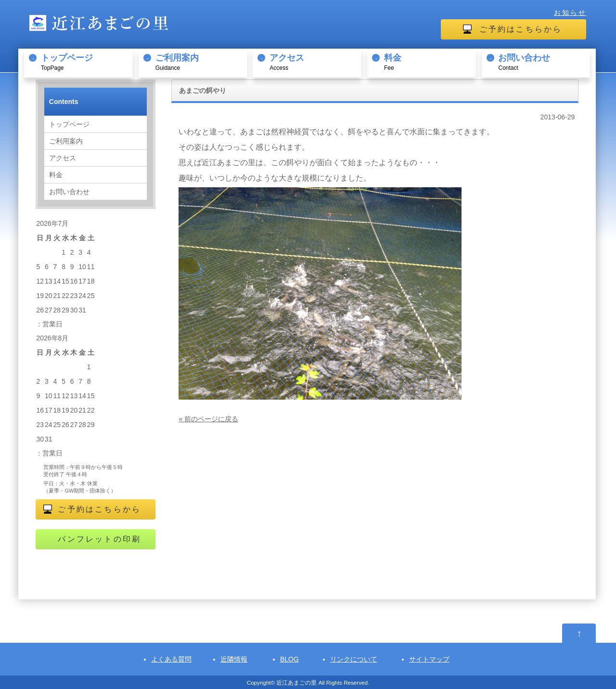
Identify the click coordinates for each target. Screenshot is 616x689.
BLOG (289, 659)
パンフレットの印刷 (99, 539)
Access (314, 62)
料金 (56, 175)
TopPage (85, 62)
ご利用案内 (66, 141)
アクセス (63, 158)
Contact (543, 62)
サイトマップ (429, 659)
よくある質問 (171, 659)
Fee (429, 62)
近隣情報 (234, 659)
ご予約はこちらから (521, 29)
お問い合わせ (69, 192)
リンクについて (354, 659)
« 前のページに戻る (208, 419)
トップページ (69, 124)
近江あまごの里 (296, 682)
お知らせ (570, 13)
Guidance (200, 62)
